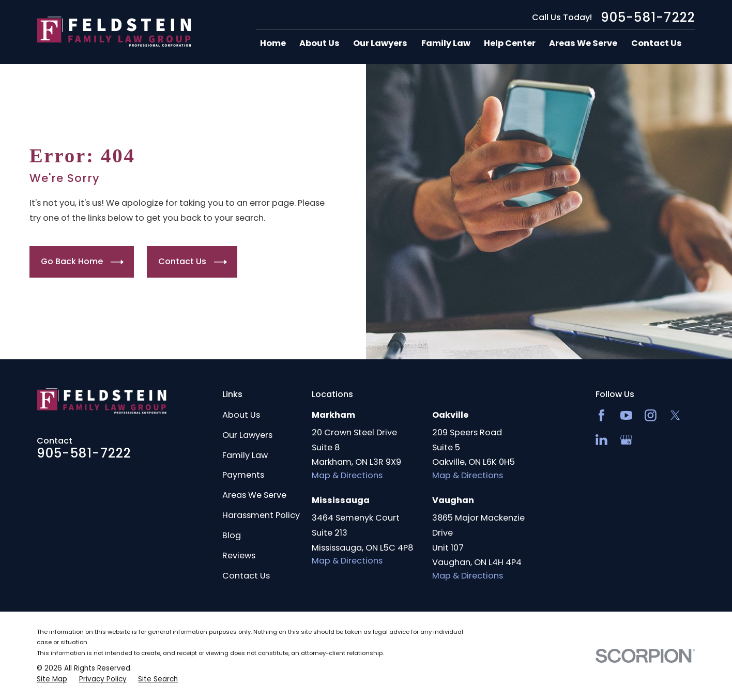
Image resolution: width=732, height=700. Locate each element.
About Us (241, 415)
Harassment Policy (261, 515)
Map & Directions (347, 475)
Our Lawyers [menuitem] (380, 43)
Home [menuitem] (273, 43)
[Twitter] (675, 415)
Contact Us (193, 262)
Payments (243, 475)
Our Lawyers (247, 435)
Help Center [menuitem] (510, 43)
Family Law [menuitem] (446, 43)
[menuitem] (52, 680)
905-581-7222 (648, 18)
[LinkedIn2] (601, 440)
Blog (232, 535)
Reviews (239, 556)
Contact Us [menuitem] (657, 43)
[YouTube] (626, 415)
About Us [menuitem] (319, 43)
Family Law (245, 455)
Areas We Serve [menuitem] (583, 43)
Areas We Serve (254, 495)
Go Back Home (82, 262)
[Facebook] (601, 415)
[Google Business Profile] (626, 440)
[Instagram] (651, 415)
